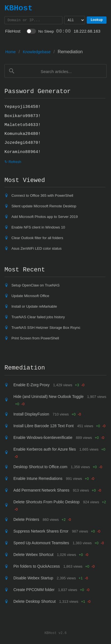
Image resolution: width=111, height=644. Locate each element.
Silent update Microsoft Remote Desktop (44, 207)
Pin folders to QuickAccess (37, 567)
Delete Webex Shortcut (33, 555)
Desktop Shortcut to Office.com (40, 468)
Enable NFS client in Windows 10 (38, 228)
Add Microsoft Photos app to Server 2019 (45, 217)
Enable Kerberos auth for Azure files (45, 450)
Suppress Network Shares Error (41, 532)
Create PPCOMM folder (34, 590)
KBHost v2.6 (55, 634)
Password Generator (38, 92)
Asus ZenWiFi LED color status (37, 249)
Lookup (98, 20)
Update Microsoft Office (30, 297)
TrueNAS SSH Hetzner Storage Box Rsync (46, 328)
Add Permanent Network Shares (41, 491)
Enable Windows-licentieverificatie (43, 438)
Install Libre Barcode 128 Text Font (44, 427)
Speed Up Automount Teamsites (41, 544)
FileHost (13, 32)
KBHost (19, 8)
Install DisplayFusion (31, 415)
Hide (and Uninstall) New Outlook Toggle (49, 397)
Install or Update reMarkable (34, 307)
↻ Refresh (13, 163)
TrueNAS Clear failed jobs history (38, 318)
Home (10, 53)
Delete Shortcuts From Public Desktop (46, 503)
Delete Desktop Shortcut (35, 602)
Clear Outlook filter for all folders (37, 239)
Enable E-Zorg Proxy (32, 386)
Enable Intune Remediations (38, 479)
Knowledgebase (37, 53)
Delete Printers (26, 520)
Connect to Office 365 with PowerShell (42, 196)
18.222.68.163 (87, 32)
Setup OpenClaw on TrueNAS (36, 286)
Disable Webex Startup (33, 579)
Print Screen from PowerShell (35, 339)
